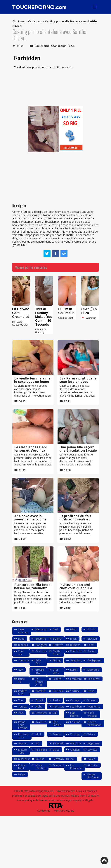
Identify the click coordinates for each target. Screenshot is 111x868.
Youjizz (22, 706)
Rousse (40, 759)
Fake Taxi (38, 662)
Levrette (92, 750)
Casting (74, 734)
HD (37, 743)
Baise (56, 750)
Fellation (75, 722)
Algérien (75, 750)
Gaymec (23, 743)
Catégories (44, 811)
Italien (74, 670)
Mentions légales (64, 811)
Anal (55, 629)
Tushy (56, 700)
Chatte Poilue (57, 653)
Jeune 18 (21, 680)
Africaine (93, 765)
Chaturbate (77, 651)
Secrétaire (59, 759)
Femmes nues (23, 736)
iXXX (21, 713)
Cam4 (91, 645)
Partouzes (93, 679)
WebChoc (76, 743)
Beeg (21, 639)
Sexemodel (59, 765)
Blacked (92, 639)
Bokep (91, 759)
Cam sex (21, 653)
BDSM (91, 629)
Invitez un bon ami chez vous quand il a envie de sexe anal (76, 588)
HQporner (93, 743)
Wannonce (94, 706)
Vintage (74, 700)
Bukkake (75, 645)
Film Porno (19, 21)
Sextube (75, 691)
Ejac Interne (74, 714)
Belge (21, 774)
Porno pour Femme (23, 725)
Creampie (24, 660)
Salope (57, 734)
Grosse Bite (40, 671)
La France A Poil (39, 682)
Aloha (39, 706)
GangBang (76, 660)
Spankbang (58, 46)
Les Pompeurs (76, 767)
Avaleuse (41, 722)
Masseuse (24, 759)
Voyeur (92, 700)
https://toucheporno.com (39, 791)
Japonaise (93, 670)
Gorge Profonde (93, 776)
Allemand (41, 629)
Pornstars (59, 706)
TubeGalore (60, 743)
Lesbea (57, 679)
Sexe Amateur (23, 631)
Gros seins (56, 671)
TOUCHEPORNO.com (39, 7)
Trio (20, 700)
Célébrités (41, 651)
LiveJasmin (42, 713)
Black (73, 639)
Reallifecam (42, 750)
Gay (20, 670)
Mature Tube (22, 751)
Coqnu (91, 651)
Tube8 (71, 46)
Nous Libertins (40, 767)
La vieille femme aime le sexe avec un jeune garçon (32, 382)
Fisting (57, 660)
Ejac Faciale (57, 723)
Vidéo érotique (92, 714)
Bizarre (57, 639)
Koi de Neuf (22, 767)
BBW (73, 629)
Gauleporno (35, 21)
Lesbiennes (77, 679)
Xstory (91, 734)
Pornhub (40, 691)
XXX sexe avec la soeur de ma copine (30, 517)
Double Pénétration (94, 723)
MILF (38, 734)
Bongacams (43, 645)
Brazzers (58, 645)
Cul (55, 713)
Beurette (41, 639)
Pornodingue (60, 691)
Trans (91, 691)
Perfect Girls (22, 692)
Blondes (23, 645)
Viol (72, 759)
